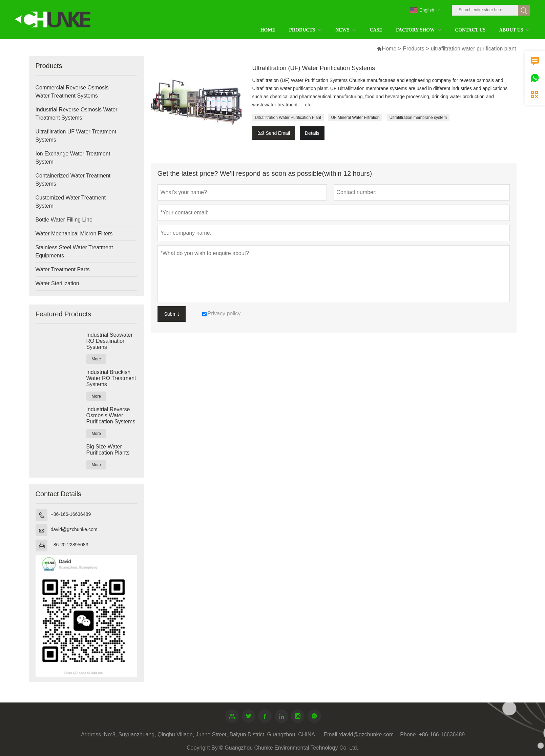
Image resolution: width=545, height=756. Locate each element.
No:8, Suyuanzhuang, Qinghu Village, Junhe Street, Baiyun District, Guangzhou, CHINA (209, 734)
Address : (92, 734)
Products (413, 49)
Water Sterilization (57, 283)
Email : (332, 734)
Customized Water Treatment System (71, 202)
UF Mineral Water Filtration (355, 118)
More (96, 359)
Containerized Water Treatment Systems (73, 180)
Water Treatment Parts (63, 269)
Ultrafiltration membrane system (418, 118)
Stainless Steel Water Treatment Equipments (74, 251)
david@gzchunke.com (74, 529)
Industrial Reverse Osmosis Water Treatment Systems (77, 114)
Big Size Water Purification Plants (108, 450)
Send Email (274, 132)
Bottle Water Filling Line (64, 220)
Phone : (409, 734)
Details (312, 133)
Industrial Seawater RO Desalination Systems (110, 341)
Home (389, 49)
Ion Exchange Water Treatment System (73, 158)
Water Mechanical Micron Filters (74, 234)
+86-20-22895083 (70, 545)
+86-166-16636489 (71, 514)
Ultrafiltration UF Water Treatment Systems (76, 136)
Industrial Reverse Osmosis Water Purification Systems (111, 415)
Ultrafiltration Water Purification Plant (288, 118)
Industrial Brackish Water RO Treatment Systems (111, 378)
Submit (172, 314)
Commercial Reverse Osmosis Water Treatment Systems (72, 92)
